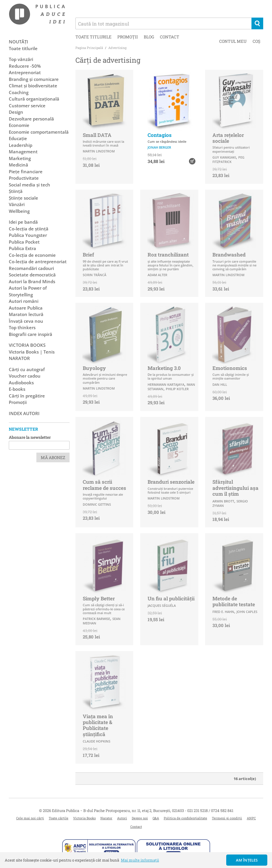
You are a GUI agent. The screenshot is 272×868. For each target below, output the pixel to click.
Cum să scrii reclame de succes (104, 485)
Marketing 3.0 (164, 368)
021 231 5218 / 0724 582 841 (210, 811)
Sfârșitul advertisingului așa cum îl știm (235, 488)
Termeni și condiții (227, 818)
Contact (170, 37)
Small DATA (97, 135)
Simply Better (99, 598)
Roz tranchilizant (168, 255)
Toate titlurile (93, 37)
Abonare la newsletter (30, 437)
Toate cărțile (59, 818)
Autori (122, 818)
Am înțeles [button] (247, 860)
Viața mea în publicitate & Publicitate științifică (98, 725)
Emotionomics (230, 368)
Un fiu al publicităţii (171, 598)
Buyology (94, 368)
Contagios (160, 135)
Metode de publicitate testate (234, 601)
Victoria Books (84, 818)
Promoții (128, 37)
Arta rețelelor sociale (228, 138)
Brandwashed (229, 255)
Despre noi (140, 818)
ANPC (251, 818)
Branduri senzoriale (171, 482)
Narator (106, 818)
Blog (149, 37)
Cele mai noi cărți (30, 818)
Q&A (156, 818)
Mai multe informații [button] (140, 860)
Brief (88, 255)
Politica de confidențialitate (185, 818)
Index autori (24, 413)
